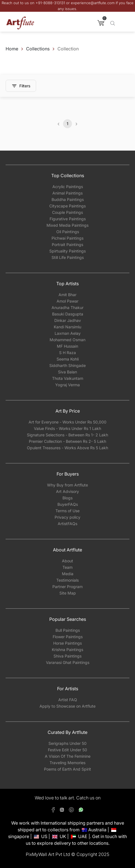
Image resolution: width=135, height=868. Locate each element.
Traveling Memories (67, 763)
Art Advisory (67, 491)
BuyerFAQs (68, 504)
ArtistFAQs (67, 524)
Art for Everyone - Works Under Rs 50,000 (67, 422)
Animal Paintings (67, 193)
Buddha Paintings (68, 199)
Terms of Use (67, 511)
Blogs (67, 498)
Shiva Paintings (67, 656)
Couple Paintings (67, 212)
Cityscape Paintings (67, 206)
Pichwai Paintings (67, 238)
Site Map (68, 593)
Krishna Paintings (67, 650)
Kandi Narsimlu (67, 327)
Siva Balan (67, 372)
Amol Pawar (67, 301)
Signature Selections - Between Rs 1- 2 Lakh (67, 435)
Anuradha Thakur (67, 307)
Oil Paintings (68, 232)
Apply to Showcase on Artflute (67, 706)
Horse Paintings (67, 643)
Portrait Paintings (67, 245)
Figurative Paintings (68, 219)
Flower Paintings (68, 637)
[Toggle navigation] (125, 23)
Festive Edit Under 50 (67, 750)
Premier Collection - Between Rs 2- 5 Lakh (67, 441)
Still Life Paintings (68, 257)
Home (12, 49)
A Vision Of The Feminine (68, 756)
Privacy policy (67, 517)
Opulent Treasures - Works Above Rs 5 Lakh (67, 448)
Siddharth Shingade (67, 365)
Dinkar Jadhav (68, 320)
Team (67, 567)
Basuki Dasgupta (68, 314)
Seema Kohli (68, 359)
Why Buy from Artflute (67, 485)
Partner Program (67, 587)
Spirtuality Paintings (67, 251)
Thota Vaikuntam (68, 378)
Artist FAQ (68, 700)
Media (68, 574)
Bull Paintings (68, 630)
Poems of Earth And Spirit (67, 769)
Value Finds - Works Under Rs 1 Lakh (67, 428)
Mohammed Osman (67, 340)
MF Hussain (67, 346)
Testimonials (67, 580)
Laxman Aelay (68, 333)
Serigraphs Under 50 (67, 743)
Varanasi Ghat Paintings (68, 662)
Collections (38, 49)
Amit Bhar (67, 295)
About (67, 561)
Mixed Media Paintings (67, 225)
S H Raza (67, 353)
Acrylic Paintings (68, 187)
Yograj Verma (67, 385)
